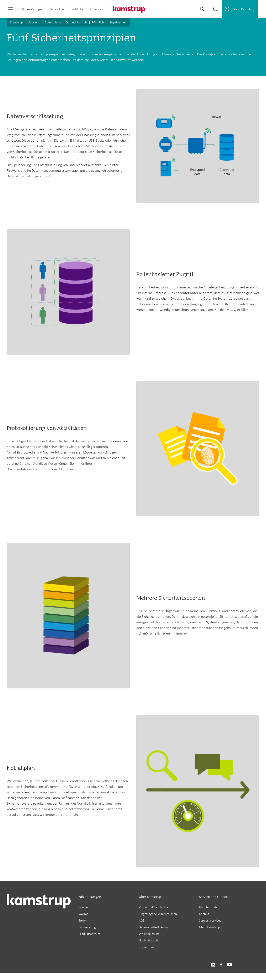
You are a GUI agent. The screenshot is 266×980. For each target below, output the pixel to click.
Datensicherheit (76, 22)
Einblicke (77, 9)
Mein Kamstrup (209, 927)
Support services (210, 920)
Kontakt (204, 914)
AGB (142, 920)
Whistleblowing (149, 934)
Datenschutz (53, 22)
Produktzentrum (89, 934)
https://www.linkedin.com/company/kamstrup (213, 965)
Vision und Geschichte (154, 907)
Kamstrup (16, 22)
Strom (83, 920)
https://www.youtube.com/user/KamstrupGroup (230, 965)
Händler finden (209, 907)
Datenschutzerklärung (154, 927)
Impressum (146, 947)
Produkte (57, 9)
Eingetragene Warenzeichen (158, 914)
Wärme (84, 914)
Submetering (87, 927)
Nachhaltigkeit (148, 940)
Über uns (97, 9)
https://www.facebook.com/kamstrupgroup (221, 965)
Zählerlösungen (32, 9)
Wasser (83, 907)
